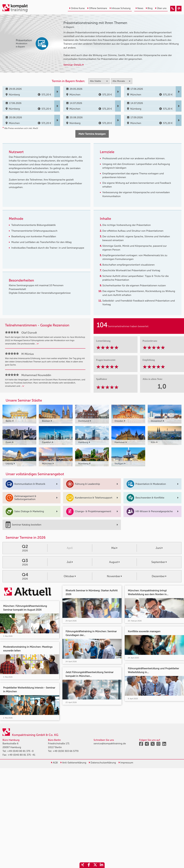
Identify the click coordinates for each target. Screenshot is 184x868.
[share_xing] (83, 865)
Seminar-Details (73, 65)
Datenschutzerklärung (102, 763)
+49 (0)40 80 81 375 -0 (20, 751)
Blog (149, 8)
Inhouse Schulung (120, 8)
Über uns (161, 8)
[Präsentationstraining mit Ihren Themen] (173, 9)
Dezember (159, 576)
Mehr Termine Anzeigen (92, 134)
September (159, 562)
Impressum (126, 763)
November (114, 576)
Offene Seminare (97, 8)
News (139, 8)
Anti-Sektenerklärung (73, 763)
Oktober (70, 576)
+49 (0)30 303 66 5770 (66, 751)
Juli (70, 562)
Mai (114, 548)
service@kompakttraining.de (110, 743)
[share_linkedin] (101, 865)
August (114, 562)
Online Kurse (77, 8)
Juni (159, 548)
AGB (54, 763)
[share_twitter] (95, 865)
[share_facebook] (89, 865)
